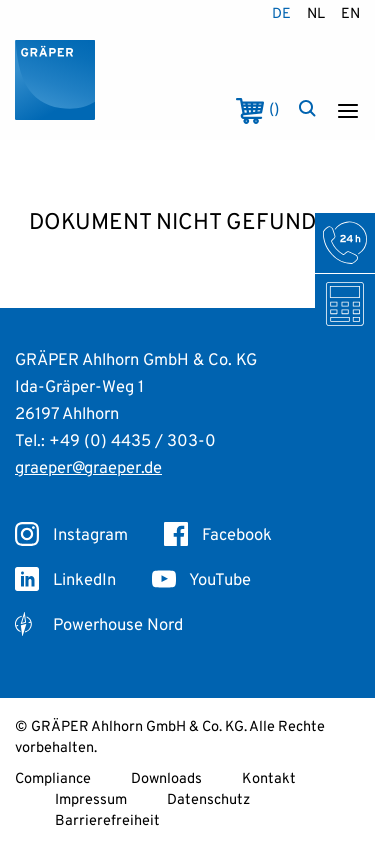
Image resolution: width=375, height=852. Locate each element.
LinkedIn (65, 580)
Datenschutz (208, 800)
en (350, 14)
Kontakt (269, 779)
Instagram (71, 535)
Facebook (218, 535)
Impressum (91, 800)
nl (316, 14)
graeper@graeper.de (88, 468)
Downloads (166, 779)
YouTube (201, 580)
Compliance (53, 779)
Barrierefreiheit (107, 821)
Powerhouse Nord (99, 625)
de (281, 14)
